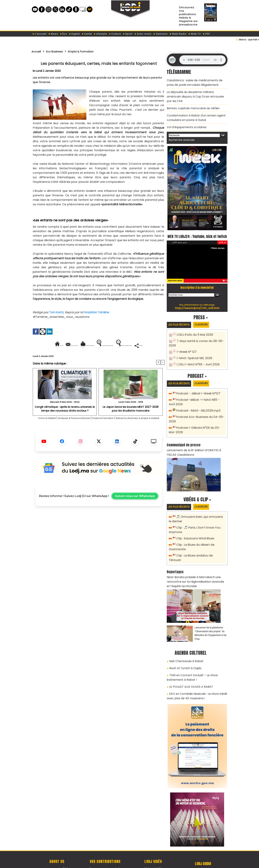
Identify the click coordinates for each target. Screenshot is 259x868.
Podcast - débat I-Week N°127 (197, 389)
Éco (63, 34)
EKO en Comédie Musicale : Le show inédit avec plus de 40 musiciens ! (194, 675)
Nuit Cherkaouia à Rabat (184, 644)
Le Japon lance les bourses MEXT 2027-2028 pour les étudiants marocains (131, 421)
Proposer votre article (105, 847)
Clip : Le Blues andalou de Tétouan (199, 545)
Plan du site (120, 863)
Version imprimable (100, 345)
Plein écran (219, 244)
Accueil (37, 51)
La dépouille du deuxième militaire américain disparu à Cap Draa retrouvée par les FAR (195, 92)
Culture (115, 34)
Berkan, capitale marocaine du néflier (190, 100)
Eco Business (58, 51)
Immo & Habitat (45, 430)
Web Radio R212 (203, 848)
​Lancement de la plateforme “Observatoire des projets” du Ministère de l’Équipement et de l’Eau (211, 616)
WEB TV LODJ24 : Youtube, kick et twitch (197, 229)
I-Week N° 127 (186, 347)
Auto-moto (143, 34)
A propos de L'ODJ (57, 847)
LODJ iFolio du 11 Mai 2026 (193, 331)
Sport (128, 34)
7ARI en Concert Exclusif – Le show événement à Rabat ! (190, 658)
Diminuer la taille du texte (90, 358)
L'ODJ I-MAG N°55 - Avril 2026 (196, 359)
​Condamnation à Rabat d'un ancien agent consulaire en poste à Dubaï (193, 109)
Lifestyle (100, 34)
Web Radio (178, 34)
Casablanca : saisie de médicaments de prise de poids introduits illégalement (195, 82)
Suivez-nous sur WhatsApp (135, 513)
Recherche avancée (180, 129)
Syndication (138, 863)
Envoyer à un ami (66, 345)
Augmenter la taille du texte (142, 345)
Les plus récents (180, 321)
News (53, 34)
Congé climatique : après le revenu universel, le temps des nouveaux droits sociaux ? (65, 421)
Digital (74, 34)
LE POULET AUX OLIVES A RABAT (188, 666)
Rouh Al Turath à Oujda (184, 650)
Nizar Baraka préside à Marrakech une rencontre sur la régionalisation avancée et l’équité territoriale (197, 566)
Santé (87, 34)
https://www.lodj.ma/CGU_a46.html (197, 304)
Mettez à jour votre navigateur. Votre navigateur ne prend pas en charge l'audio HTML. (203, 60)
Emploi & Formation (88, 51)
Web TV (195, 34)
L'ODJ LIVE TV (153, 847)
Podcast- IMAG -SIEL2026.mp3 (196, 405)
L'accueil (39, 34)
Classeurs (206, 321)
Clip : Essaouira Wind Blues (194, 529)
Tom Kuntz (57, 312)
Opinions (160, 34)
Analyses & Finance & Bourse (79, 430)
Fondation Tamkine (98, 312)
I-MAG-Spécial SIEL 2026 (192, 353)
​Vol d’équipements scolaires (184, 117)
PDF (206, 34)
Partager (122, 358)
